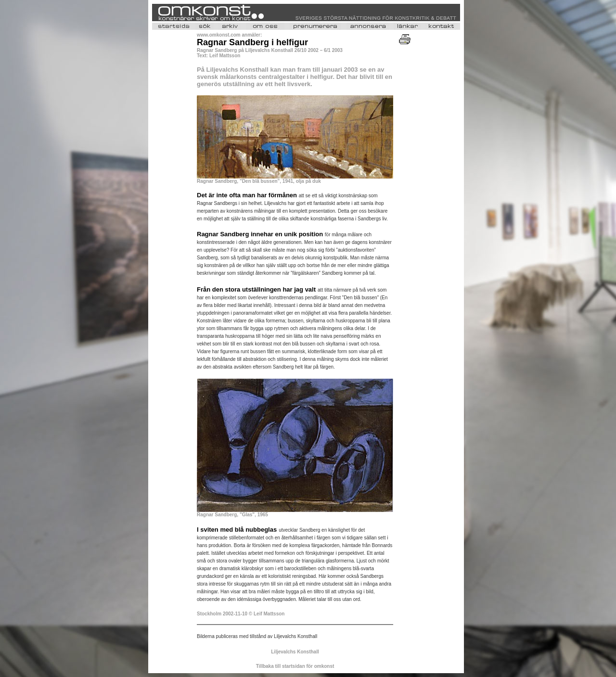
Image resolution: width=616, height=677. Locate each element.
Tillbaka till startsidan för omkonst (295, 666)
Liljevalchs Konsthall (295, 652)
